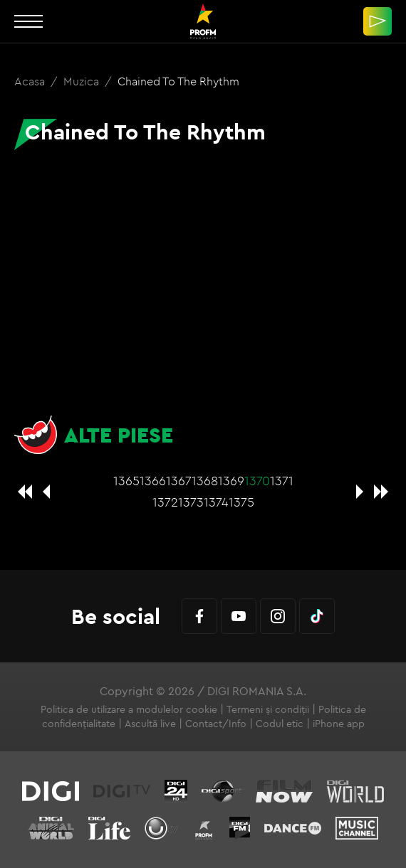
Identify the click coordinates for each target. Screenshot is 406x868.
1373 (191, 502)
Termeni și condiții (268, 709)
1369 (231, 481)
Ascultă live (150, 724)
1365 (126, 481)
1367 (179, 481)
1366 (153, 481)
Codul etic (280, 724)
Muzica (83, 81)
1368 (205, 481)
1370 (257, 481)
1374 (216, 502)
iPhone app (339, 724)
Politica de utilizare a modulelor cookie (129, 709)
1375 (241, 502)
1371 (282, 481)
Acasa (31, 81)
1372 (165, 502)
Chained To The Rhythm (178, 81)
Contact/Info (216, 724)
